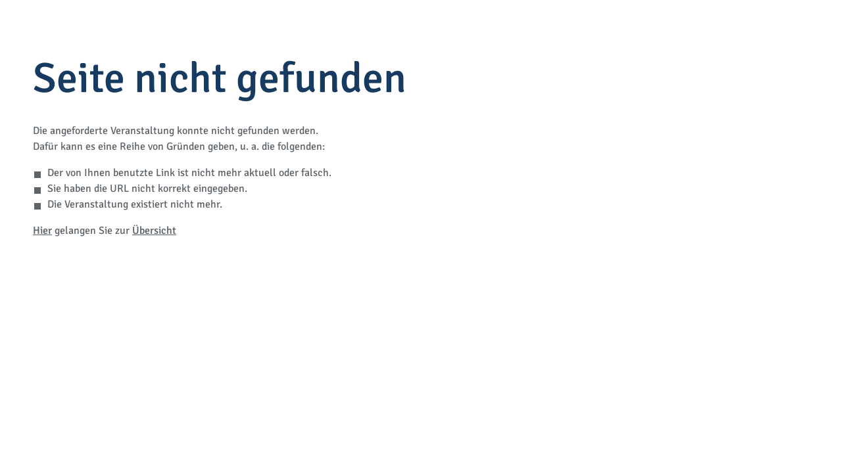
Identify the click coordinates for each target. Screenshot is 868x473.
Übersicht (154, 231)
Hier (42, 231)
